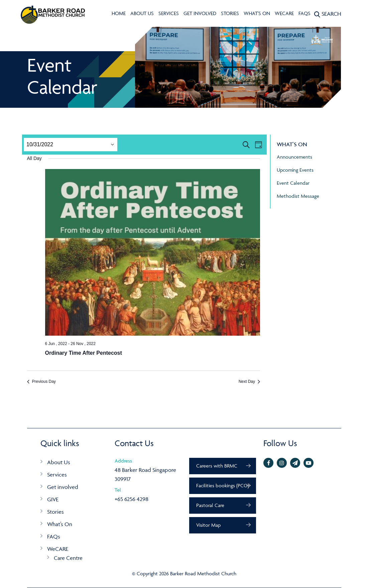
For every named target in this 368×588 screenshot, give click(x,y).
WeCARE (284, 13)
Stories (230, 13)
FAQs (304, 13)
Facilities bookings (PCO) (223, 485)
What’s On (60, 524)
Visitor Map (208, 525)
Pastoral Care (210, 505)
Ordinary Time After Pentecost (84, 353)
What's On (257, 13)
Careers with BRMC (217, 466)
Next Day (249, 382)
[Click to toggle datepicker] (40, 145)
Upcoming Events (295, 170)
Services (169, 13)
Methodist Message (298, 196)
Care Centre (68, 558)
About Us (142, 13)
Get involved (200, 13)
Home (119, 13)
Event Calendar (293, 183)
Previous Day (41, 382)
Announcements (294, 157)
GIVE (53, 499)
